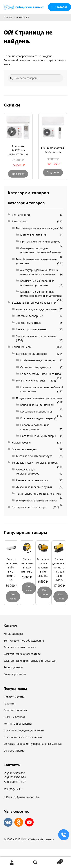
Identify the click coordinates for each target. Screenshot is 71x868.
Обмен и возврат (14, 717)
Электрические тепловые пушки (36, 500)
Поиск (35, 863)
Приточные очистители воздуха (40, 242)
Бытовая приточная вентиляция (36, 228)
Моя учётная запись (12, 863)
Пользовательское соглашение (23, 737)
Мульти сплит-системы (30, 380)
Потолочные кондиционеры (38, 436)
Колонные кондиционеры (36, 418)
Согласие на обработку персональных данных (33, 744)
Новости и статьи (14, 697)
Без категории (21, 215)
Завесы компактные (29, 323)
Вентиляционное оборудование (24, 641)
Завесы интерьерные (30, 316)
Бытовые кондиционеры (32, 354)
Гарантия (10, 703)
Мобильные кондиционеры (38, 360)
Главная (8, 17)
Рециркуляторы (13, 667)
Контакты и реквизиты (18, 724)
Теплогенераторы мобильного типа (39, 494)
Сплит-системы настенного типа (40, 374)
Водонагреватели (15, 674)
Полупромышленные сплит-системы (39, 398)
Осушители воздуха (24, 449)
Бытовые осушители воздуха (34, 456)
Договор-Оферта (14, 751)
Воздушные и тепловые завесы (31, 303)
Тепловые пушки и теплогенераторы (35, 463)
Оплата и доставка (15, 710)
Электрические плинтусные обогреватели (30, 661)
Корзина (55, 860)
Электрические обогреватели (22, 654)
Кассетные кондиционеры (37, 411)
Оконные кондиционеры (36, 367)
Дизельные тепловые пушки (34, 487)
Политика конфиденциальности (24, 730)
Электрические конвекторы (29, 507)
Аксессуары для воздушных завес (37, 309)
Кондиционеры (22, 347)
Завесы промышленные (31, 329)
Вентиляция (19, 221)
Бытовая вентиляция (33, 235)
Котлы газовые (21, 442)
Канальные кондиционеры (37, 405)
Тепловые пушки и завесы (20, 647)
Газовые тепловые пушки (32, 480)
